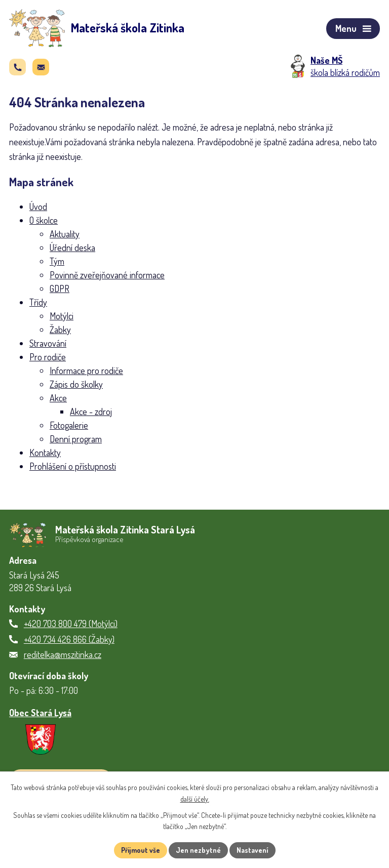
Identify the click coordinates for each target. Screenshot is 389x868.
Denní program (76, 439)
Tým (57, 261)
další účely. (195, 799)
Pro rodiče (48, 357)
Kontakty (45, 452)
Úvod (38, 206)
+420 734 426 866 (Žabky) (69, 639)
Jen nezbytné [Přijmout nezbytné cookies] (198, 850)
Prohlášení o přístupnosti (73, 466)
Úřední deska (72, 247)
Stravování (48, 343)
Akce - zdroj (91, 411)
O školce (44, 220)
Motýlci (62, 316)
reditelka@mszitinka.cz (63, 654)
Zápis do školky (76, 384)
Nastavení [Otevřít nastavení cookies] (252, 850)
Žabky (60, 329)
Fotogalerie (69, 425)
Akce (58, 398)
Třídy (38, 302)
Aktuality (65, 234)
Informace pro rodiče (86, 370)
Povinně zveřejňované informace (107, 275)
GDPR (60, 288)
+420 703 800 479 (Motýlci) (71, 624)
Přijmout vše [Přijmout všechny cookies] (141, 850)
